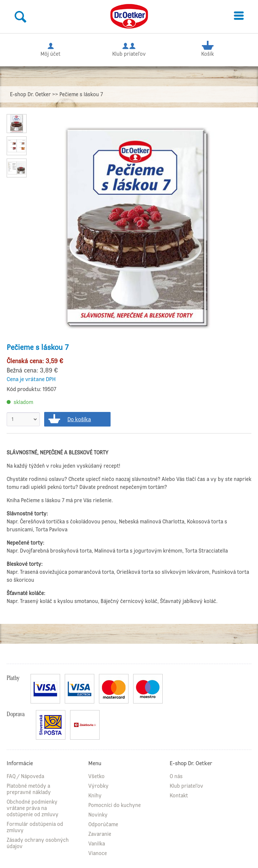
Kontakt (179, 796)
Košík (207, 49)
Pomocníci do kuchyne (115, 805)
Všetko (96, 776)
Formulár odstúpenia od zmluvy (35, 827)
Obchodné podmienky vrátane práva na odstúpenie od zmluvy (33, 808)
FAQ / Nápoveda (25, 776)
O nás (176, 776)
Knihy (95, 796)
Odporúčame (103, 824)
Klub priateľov (129, 49)
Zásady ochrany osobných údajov (38, 843)
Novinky (98, 815)
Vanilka (97, 844)
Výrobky (98, 786)
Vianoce (98, 853)
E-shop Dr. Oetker (30, 94)
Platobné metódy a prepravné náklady (29, 789)
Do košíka (79, 419)
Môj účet (50, 49)
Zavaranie (100, 834)
